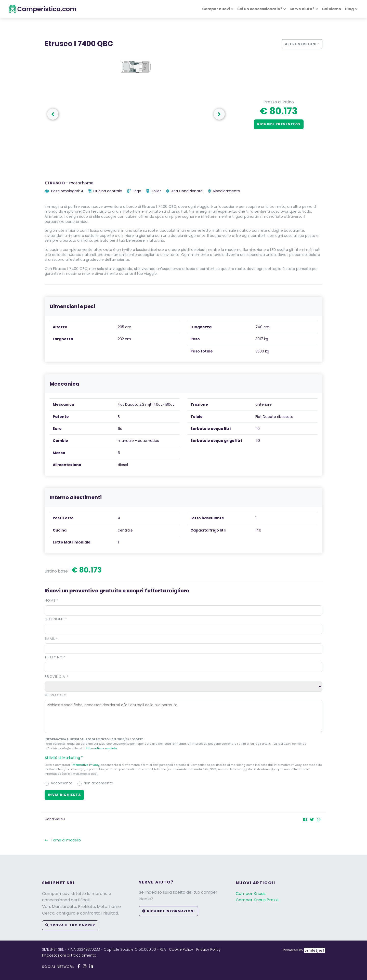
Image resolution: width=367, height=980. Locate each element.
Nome (51, 600)
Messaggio (56, 695)
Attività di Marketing (66, 758)
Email (51, 639)
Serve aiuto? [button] (302, 9)
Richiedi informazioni (168, 911)
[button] (183, 758)
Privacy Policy (208, 949)
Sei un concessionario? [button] (260, 9)
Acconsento (62, 783)
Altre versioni (301, 44)
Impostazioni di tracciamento (69, 955)
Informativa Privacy (86, 765)
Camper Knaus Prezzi (257, 900)
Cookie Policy (181, 949)
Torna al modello (63, 840)
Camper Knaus (251, 894)
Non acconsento (98, 783)
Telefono (55, 657)
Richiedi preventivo (279, 124)
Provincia (56, 677)
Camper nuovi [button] (216, 9)
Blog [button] (349, 9)
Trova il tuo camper (70, 925)
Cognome (56, 619)
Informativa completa (101, 748)
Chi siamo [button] (331, 9)
